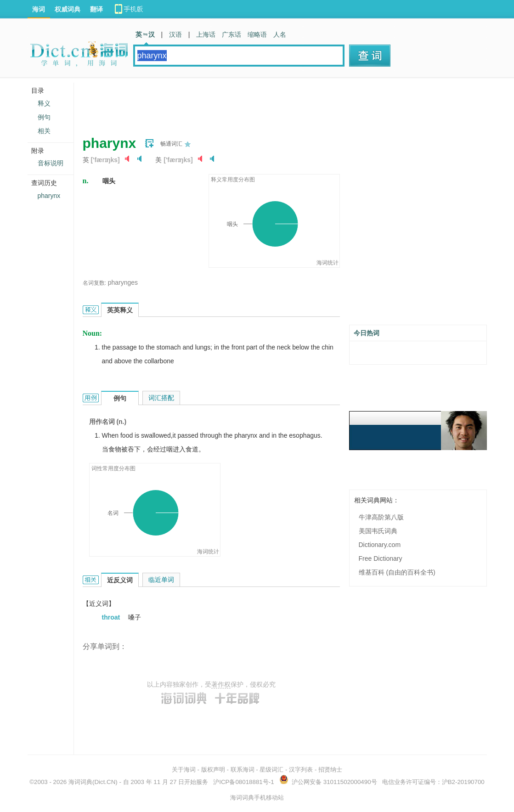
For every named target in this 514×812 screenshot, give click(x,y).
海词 (39, 9)
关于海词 (184, 770)
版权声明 (213, 770)
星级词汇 (271, 770)
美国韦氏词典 (378, 531)
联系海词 (243, 770)
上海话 (206, 34)
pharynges (123, 282)
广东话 (232, 34)
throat (112, 617)
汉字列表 (301, 770)
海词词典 (80, 782)
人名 (280, 34)
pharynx (49, 196)
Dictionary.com (380, 545)
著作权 (221, 684)
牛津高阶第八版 (381, 517)
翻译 (96, 9)
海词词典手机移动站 (257, 798)
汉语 (175, 34)
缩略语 (257, 34)
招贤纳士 (330, 770)
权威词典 (68, 9)
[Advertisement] (250, 103)
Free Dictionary (381, 558)
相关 (44, 131)
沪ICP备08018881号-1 (243, 782)
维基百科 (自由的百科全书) (397, 572)
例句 (44, 117)
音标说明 (51, 163)
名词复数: (94, 283)
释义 (44, 103)
